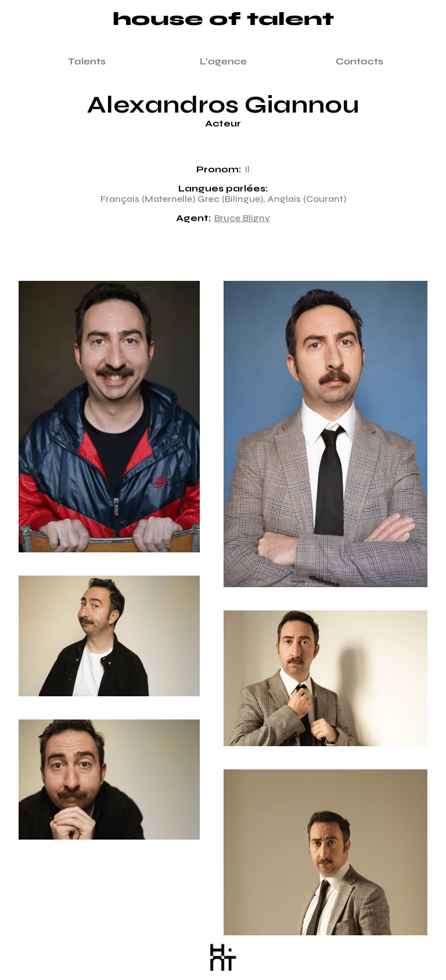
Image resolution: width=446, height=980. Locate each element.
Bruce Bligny (242, 218)
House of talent (223, 20)
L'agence (223, 61)
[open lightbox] (109, 428)
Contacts (359, 61)
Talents (87, 61)
